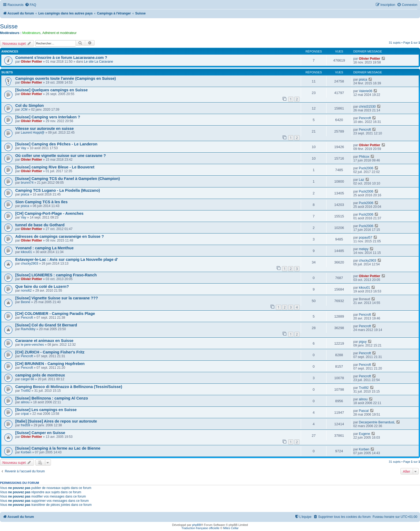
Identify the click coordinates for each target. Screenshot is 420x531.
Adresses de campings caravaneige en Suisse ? (60, 236)
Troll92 (26, 391)
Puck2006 (366, 168)
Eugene (365, 434)
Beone (26, 302)
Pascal (364, 411)
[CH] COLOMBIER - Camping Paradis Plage (55, 314)
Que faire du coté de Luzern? (42, 287)
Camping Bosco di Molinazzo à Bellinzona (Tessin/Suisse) (69, 387)
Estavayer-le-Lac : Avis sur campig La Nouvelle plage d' (67, 259)
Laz (362, 180)
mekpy (364, 249)
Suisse (9, 26)
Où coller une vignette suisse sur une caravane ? (61, 156)
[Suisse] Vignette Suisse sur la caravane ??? (57, 298)
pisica (363, 80)
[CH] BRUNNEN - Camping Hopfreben (50, 364)
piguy (363, 342)
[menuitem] (31, 5)
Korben (26, 452)
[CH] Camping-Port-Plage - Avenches (49, 213)
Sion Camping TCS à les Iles (41, 202)
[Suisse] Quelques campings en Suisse (51, 90)
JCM (24, 110)
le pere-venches (32, 345)
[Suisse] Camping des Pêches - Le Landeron (56, 144)
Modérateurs (31, 33)
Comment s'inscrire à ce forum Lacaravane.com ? (61, 58)
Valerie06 (366, 91)
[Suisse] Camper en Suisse (40, 433)
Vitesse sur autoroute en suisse (44, 129)
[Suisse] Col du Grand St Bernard (46, 325)
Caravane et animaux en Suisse (44, 341)
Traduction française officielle (200, 528)
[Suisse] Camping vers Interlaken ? (48, 117)
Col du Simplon (29, 106)
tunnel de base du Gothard (40, 225)
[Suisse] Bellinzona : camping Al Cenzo (52, 398)
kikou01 (27, 252)
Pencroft (365, 118)
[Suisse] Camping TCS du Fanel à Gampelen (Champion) (67, 179)
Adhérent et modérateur (59, 33)
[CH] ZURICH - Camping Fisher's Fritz (50, 352)
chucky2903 (30, 263)
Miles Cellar (231, 528)
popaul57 (366, 238)
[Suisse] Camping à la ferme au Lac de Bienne (58, 448)
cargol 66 (28, 379)
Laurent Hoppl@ (33, 133)
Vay (24, 148)
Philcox (364, 157)
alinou (25, 402)
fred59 (25, 425)
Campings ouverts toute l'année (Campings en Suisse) (65, 78)
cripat (25, 414)
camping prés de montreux (40, 375)
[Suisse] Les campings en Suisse (46, 410)
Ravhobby (28, 329)
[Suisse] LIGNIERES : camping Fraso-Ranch (56, 275)
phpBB (196, 525)
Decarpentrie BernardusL (377, 422)
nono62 (26, 291)
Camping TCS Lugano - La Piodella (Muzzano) (58, 190)
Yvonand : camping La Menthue (44, 248)
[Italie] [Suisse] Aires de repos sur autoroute (56, 421)
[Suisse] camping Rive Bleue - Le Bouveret (55, 167)
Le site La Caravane (99, 62)
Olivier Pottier (31, 62)
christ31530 (367, 107)
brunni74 (27, 183)
